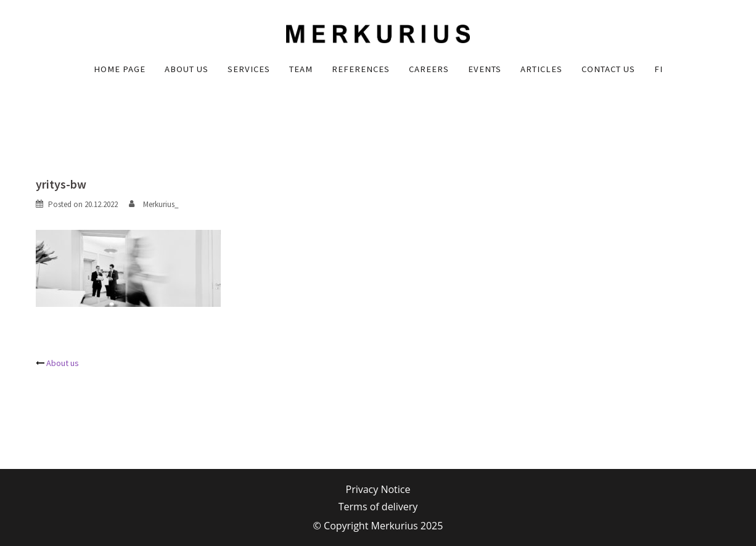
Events (485, 69)
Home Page (120, 69)
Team (301, 69)
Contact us (608, 69)
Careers (429, 69)
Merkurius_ (161, 204)
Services (249, 69)
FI (659, 69)
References (361, 69)
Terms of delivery (378, 507)
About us (187, 69)
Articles (541, 69)
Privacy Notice (378, 489)
